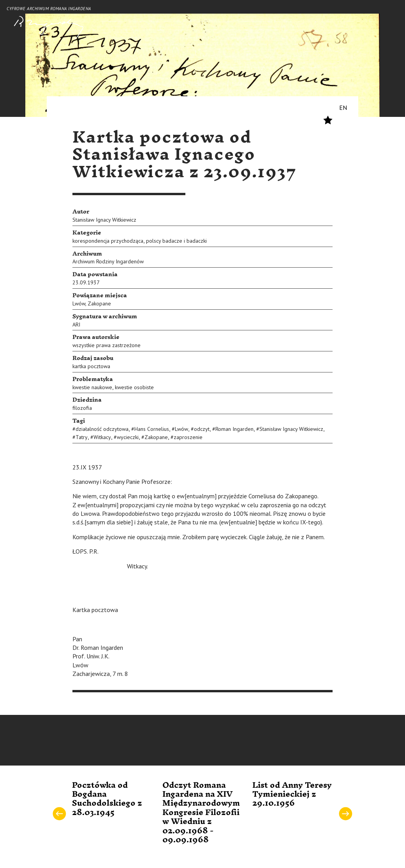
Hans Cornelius (152, 429)
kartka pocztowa (91, 366)
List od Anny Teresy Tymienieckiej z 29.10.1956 (292, 795)
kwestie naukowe (92, 387)
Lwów (79, 303)
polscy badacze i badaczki (176, 241)
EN (343, 108)
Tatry (82, 437)
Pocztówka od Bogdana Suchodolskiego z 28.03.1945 (107, 799)
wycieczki (128, 437)
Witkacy (102, 437)
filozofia (82, 408)
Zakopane (99, 303)
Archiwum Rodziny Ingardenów (108, 261)
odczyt (202, 429)
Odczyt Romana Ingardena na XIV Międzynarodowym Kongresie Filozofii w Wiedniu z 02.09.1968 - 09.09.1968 (201, 813)
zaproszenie (188, 437)
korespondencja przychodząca (108, 241)
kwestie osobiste (134, 387)
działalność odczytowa (102, 429)
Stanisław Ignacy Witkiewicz (104, 220)
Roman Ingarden (234, 429)
